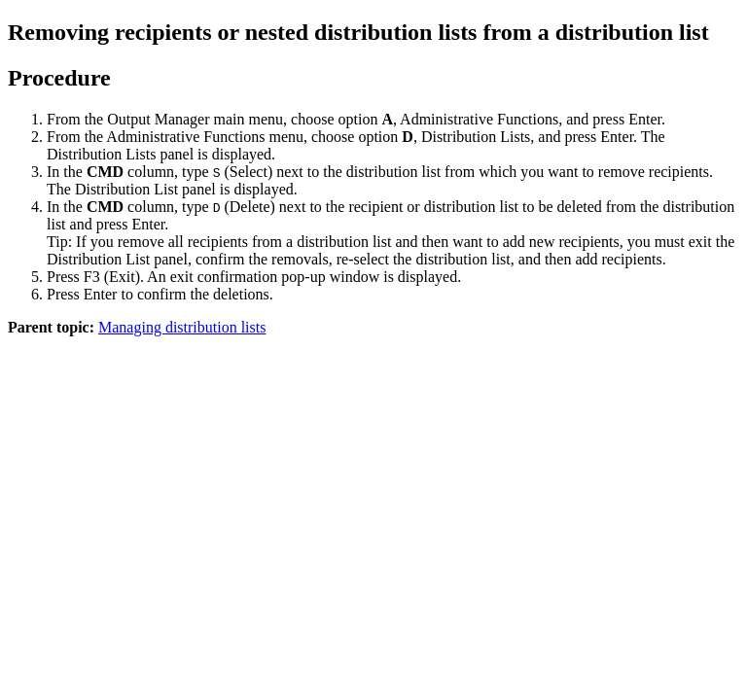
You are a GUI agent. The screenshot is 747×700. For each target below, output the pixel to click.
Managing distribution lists (182, 327)
